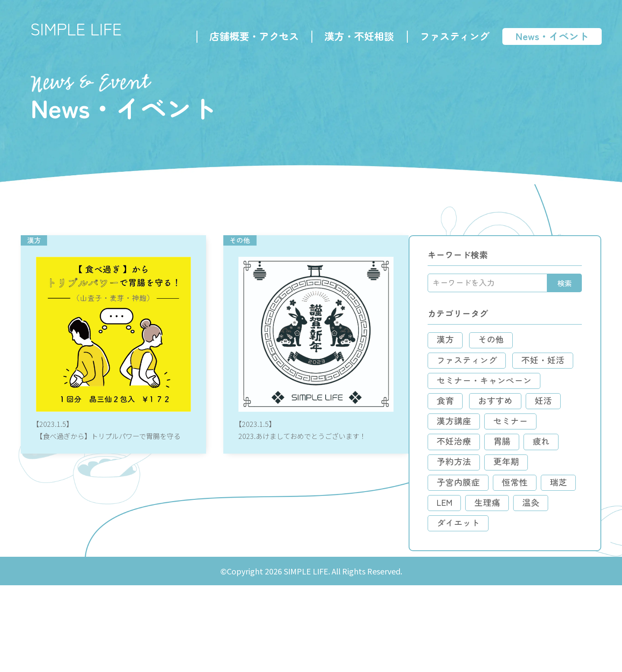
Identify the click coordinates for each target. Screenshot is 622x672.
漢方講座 (524, 470)
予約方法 (484, 532)
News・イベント (551, 37)
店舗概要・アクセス (253, 37)
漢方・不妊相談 (358, 37)
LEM (515, 573)
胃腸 (476, 511)
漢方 (476, 366)
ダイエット (489, 615)
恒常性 (546, 553)
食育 (476, 449)
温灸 (524, 594)
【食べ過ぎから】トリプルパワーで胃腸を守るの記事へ (115, 370)
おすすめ (527, 449)
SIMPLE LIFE (80, 30)
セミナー (484, 491)
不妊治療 (541, 491)
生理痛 (480, 594)
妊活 (476, 470)
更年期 (537, 532)
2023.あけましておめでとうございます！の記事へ (319, 370)
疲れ (515, 511)
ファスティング (453, 37)
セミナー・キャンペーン (514, 428)
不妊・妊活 (489, 408)
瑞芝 (476, 573)
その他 (522, 366)
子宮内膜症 (489, 553)
